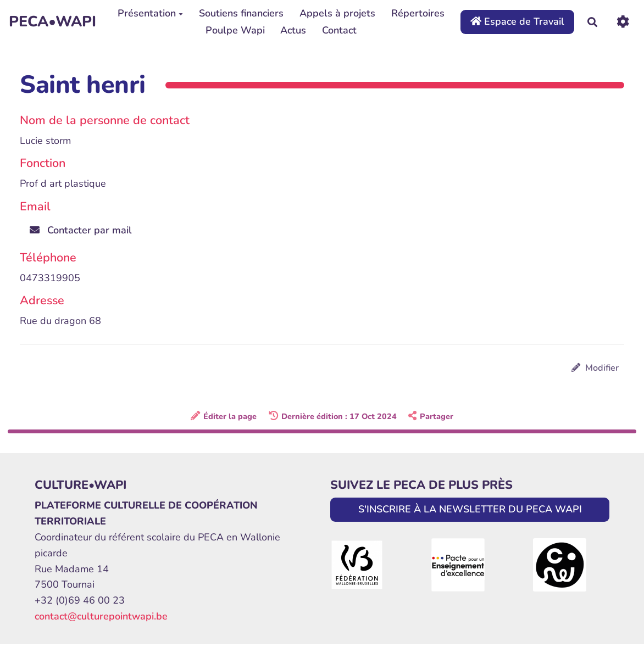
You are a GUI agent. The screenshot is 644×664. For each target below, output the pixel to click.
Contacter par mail (81, 230)
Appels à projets (337, 13)
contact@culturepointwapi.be (101, 616)
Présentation (150, 13)
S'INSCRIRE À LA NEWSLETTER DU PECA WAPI (470, 509)
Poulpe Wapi (235, 30)
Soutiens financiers (241, 13)
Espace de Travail (517, 21)
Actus (293, 30)
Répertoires (418, 13)
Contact (339, 30)
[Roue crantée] (623, 22)
